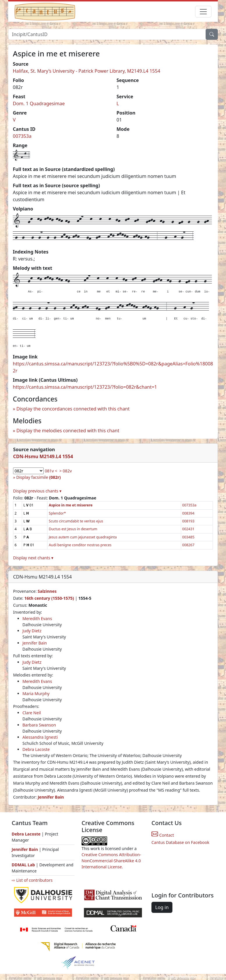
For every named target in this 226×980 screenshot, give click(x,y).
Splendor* (57, 513)
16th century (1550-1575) (49, 598)
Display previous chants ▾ (37, 491)
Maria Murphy (36, 694)
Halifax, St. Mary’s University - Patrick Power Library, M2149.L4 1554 (86, 71)
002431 (188, 529)
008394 (188, 513)
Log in (162, 907)
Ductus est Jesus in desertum (73, 529)
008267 (188, 545)
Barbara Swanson (39, 725)
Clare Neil (32, 713)
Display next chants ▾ (33, 558)
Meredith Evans (37, 618)
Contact (163, 835)
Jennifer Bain (35, 643)
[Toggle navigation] (203, 12)
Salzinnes (47, 591)
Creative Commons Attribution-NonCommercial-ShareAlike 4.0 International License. (111, 861)
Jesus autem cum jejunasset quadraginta (83, 537)
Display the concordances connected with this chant (73, 409)
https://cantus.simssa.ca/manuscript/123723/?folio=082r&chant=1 (85, 387)
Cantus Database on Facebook (180, 842)
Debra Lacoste (36, 749)
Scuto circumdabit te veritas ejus (76, 521)
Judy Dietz (32, 631)
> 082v (66, 471)
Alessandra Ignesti (40, 737)
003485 (188, 537)
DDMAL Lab (23, 865)
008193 (188, 521)
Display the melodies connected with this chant (68, 431)
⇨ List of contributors (32, 880)
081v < (51, 471)
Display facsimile (39, 477)
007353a (22, 136)
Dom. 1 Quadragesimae (39, 103)
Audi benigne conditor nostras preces (80, 545)
